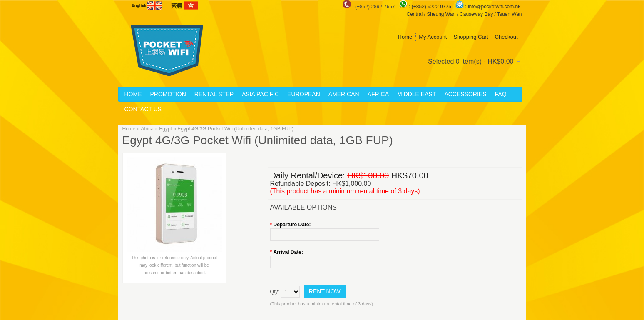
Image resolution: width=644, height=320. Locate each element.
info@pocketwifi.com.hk (494, 7)
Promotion (168, 94)
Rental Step (214, 94)
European (304, 94)
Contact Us (143, 109)
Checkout (506, 37)
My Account (433, 37)
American (344, 94)
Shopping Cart (471, 37)
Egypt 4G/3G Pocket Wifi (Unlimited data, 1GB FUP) (235, 129)
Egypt (165, 129)
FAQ (501, 94)
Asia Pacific (260, 94)
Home (405, 37)
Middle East (416, 94)
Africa (378, 94)
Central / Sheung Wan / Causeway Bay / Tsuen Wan (464, 14)
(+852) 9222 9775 (432, 7)
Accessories (465, 94)
